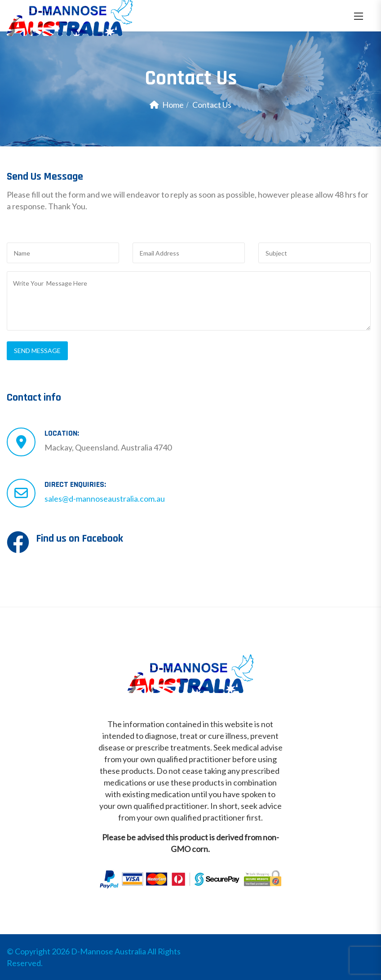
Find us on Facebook (80, 539)
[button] (359, 16)
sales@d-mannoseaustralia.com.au (105, 499)
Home (173, 105)
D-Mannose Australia (109, 951)
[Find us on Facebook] (18, 542)
